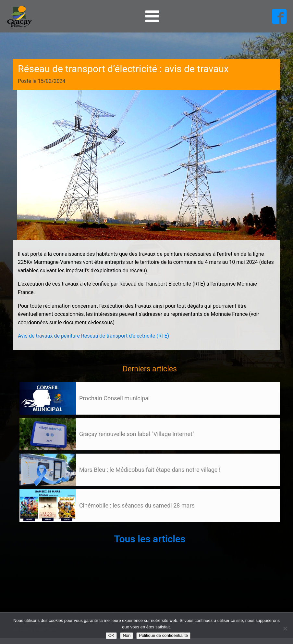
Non (127, 635)
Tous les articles (150, 539)
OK (111, 635)
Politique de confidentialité (163, 635)
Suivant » (43, 528)
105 (32, 528)
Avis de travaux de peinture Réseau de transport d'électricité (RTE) (93, 336)
